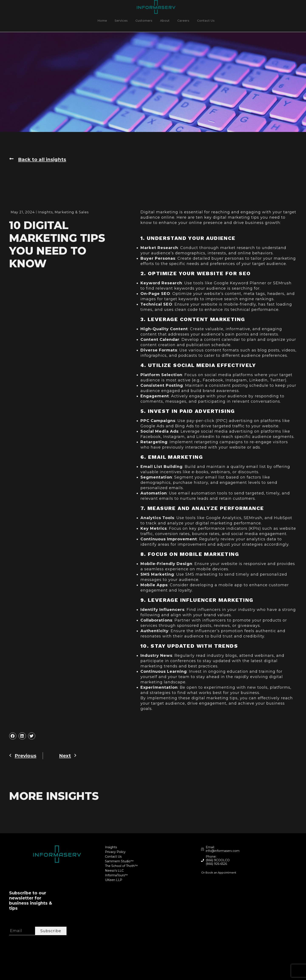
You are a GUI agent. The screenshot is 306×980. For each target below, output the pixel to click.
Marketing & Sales (72, 212)
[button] (13, 736)
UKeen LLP (114, 880)
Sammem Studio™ (119, 861)
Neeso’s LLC (114, 871)
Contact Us (206, 21)
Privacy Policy (115, 852)
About (165, 21)
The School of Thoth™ (121, 866)
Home (102, 21)
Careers (183, 21)
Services (121, 21)
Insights (45, 212)
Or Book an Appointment (219, 872)
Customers (144, 21)
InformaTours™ (116, 875)
